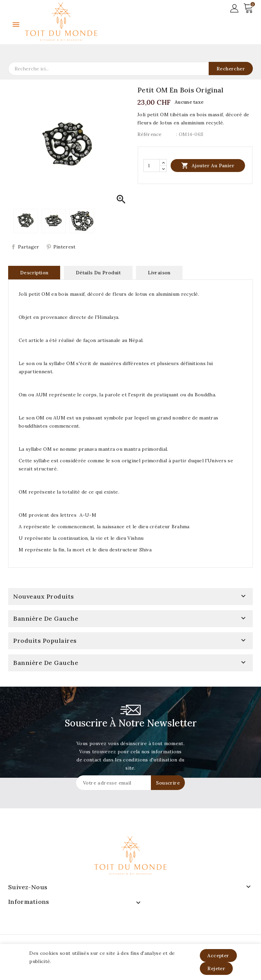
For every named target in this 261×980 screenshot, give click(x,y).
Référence (150, 134)
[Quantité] (152, 166)
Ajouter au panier (208, 165)
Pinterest (65, 247)
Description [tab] (34, 273)
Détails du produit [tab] (98, 273)
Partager (29, 247)
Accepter (218, 956)
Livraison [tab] (159, 273)
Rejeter (216, 968)
